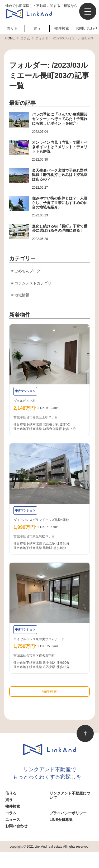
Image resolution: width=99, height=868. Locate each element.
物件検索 (62, 28)
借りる (12, 28)
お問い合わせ (87, 28)
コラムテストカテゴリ (33, 283)
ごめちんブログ (27, 271)
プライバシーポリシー (68, 813)
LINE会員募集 (61, 820)
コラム (11, 813)
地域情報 (22, 295)
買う (37, 28)
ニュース (13, 820)
